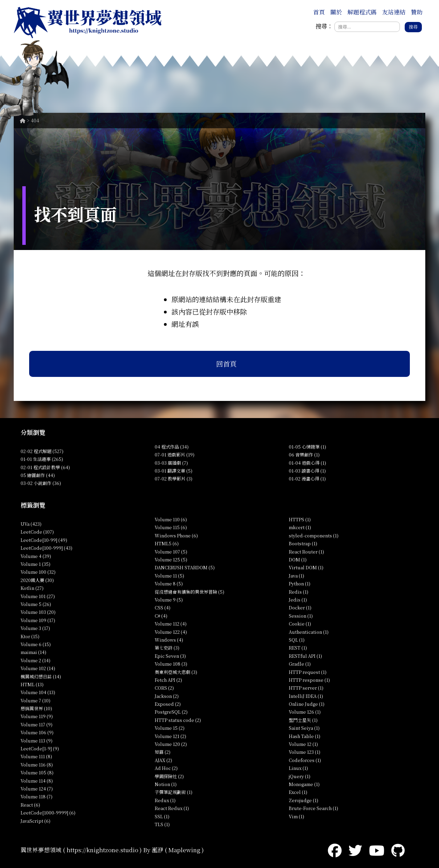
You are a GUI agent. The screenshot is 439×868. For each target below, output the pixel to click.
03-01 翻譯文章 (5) (174, 471)
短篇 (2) (163, 752)
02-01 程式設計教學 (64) (45, 467)
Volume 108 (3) (171, 664)
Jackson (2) (167, 696)
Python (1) (300, 584)
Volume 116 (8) (37, 765)
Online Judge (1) (307, 704)
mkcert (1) (300, 527)
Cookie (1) (300, 624)
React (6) (30, 805)
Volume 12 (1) (303, 744)
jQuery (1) (300, 776)
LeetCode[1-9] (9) (40, 748)
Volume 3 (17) (35, 628)
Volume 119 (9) (37, 716)
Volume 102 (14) (38, 668)
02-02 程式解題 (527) (42, 451)
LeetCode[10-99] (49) (44, 540)
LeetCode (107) (37, 532)
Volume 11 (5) (169, 576)
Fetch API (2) (168, 680)
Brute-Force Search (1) (313, 808)
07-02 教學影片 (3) (174, 479)
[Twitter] (355, 850)
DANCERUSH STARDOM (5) (185, 567)
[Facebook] (335, 850)
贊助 (417, 12)
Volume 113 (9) (37, 741)
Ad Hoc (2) (166, 768)
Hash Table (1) (305, 736)
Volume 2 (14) (35, 660)
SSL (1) (162, 816)
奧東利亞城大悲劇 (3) (176, 672)
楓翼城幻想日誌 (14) (41, 676)
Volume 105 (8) (37, 772)
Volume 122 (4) (171, 632)
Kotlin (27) (32, 588)
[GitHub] (398, 850)
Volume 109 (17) (38, 620)
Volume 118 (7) (37, 796)
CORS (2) (164, 688)
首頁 (319, 12)
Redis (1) (299, 592)
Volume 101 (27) (38, 596)
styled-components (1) (314, 536)
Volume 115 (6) (171, 527)
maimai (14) (33, 652)
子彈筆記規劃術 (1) (174, 792)
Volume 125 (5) (171, 560)
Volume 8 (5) (169, 584)
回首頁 (226, 364)
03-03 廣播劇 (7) (171, 463)
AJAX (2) (163, 760)
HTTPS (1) (300, 519)
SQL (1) (297, 640)
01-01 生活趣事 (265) (42, 459)
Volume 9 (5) (169, 600)
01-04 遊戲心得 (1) (307, 463)
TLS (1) (162, 824)
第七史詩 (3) (167, 648)
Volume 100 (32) (38, 572)
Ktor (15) (30, 636)
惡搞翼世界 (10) (36, 708)
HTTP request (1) (308, 672)
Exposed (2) (168, 704)
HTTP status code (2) (178, 720)
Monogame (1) (304, 784)
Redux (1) (165, 800)
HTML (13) (32, 684)
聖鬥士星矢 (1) (303, 720)
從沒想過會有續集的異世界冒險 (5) (189, 592)
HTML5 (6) (167, 543)
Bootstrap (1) (303, 543)
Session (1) (301, 616)
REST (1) (298, 648)
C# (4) (161, 616)
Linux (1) (298, 768)
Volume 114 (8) (37, 781)
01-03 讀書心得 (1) (307, 471)
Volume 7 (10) (35, 700)
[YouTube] (377, 850)
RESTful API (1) (305, 656)
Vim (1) (296, 816)
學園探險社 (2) (169, 776)
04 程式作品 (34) (172, 447)
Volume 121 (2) (170, 736)
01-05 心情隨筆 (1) (307, 447)
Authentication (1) (309, 632)
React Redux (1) (172, 808)
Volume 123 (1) (305, 752)
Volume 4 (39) (36, 556)
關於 (336, 12)
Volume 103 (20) (38, 612)
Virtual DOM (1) (306, 567)
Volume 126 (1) (305, 712)
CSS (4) (163, 608)
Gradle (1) (300, 664)
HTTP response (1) (309, 680)
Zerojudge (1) (304, 800)
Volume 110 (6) (171, 519)
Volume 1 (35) (35, 564)
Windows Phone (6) (176, 536)
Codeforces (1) (305, 760)
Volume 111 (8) (36, 756)
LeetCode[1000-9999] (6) (48, 813)
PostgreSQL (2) (171, 712)
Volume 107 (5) (171, 552)
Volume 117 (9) (37, 724)
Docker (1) (300, 608)
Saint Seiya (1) (304, 728)
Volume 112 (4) (171, 624)
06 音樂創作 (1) (304, 455)
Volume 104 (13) (38, 692)
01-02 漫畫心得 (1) (307, 479)
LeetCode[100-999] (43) (46, 548)
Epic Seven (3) (170, 656)
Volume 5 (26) (36, 604)
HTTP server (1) (306, 688)
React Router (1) (306, 552)
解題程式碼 (362, 12)
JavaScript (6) (35, 821)
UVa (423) (31, 524)
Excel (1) (298, 792)
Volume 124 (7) (37, 789)
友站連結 (394, 12)
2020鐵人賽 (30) (37, 580)
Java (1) (296, 576)
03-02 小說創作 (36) (41, 483)
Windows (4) (169, 640)
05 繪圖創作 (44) (38, 475)
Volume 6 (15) (36, 644)
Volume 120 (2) (171, 744)
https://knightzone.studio (102, 850)
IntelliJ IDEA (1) (306, 696)
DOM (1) (298, 560)
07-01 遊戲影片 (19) (175, 455)
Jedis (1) (298, 600)
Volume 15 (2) (170, 728)
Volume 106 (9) (37, 732)
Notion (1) (166, 784)
